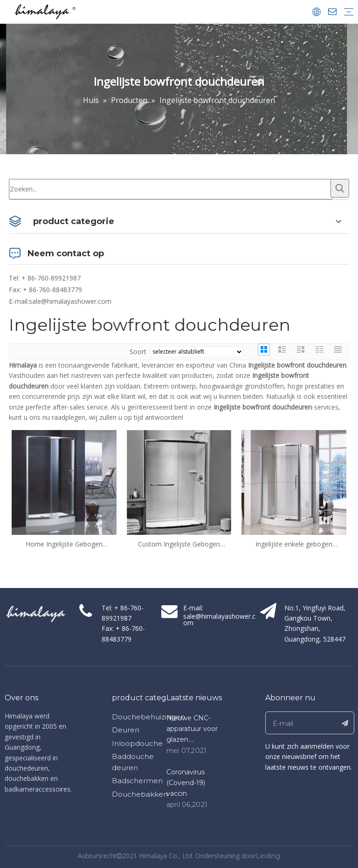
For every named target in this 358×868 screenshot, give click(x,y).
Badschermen (137, 781)
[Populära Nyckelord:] (340, 188)
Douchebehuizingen (148, 717)
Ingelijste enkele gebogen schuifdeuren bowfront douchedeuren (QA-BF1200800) (294, 544)
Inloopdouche (137, 743)
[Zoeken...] (171, 189)
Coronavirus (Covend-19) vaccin (186, 783)
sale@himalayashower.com (70, 301)
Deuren (126, 730)
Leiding (268, 856)
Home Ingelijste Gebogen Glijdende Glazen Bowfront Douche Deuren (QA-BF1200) (64, 544)
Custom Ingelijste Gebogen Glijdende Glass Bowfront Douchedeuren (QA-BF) (179, 544)
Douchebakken (140, 794)
